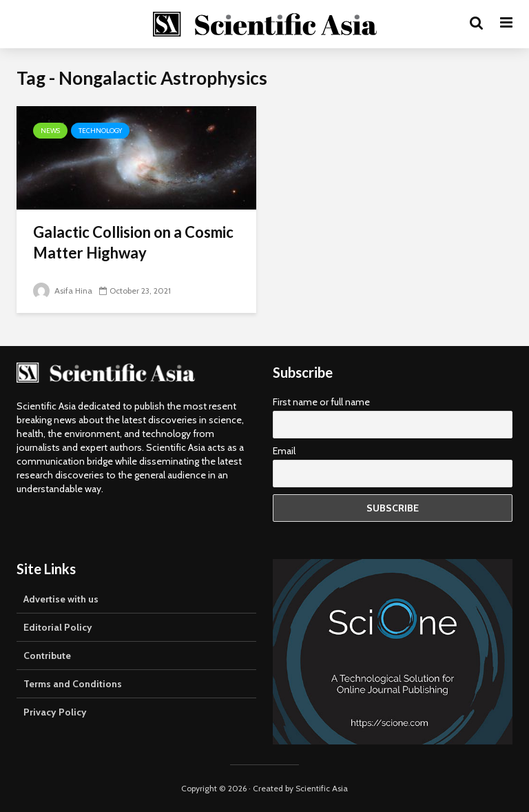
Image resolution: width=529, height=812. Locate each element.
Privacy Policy (55, 712)
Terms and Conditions (73, 684)
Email (284, 451)
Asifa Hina (63, 291)
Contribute (47, 656)
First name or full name (321, 402)
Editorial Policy (58, 627)
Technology (100, 131)
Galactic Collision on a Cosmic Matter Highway (133, 242)
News (50, 131)
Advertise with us (61, 599)
